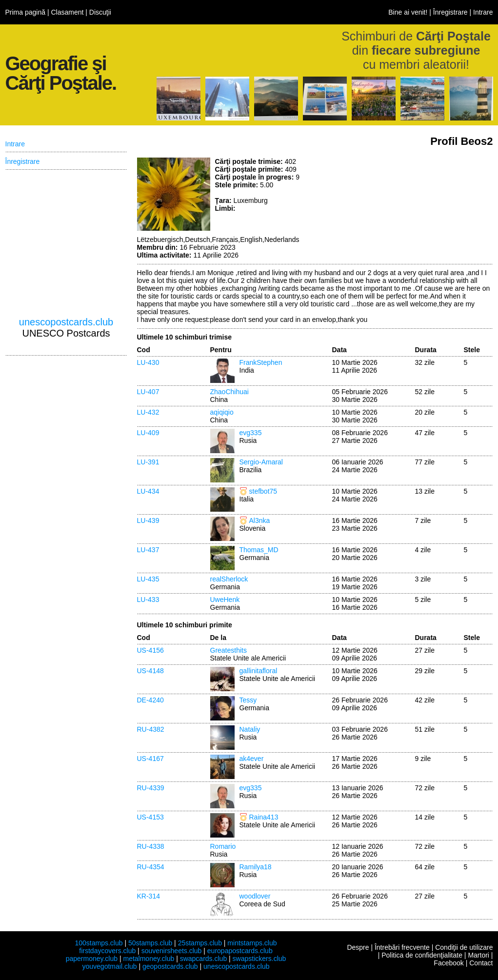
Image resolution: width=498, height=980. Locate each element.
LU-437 (148, 550)
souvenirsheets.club (172, 951)
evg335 (251, 433)
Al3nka (260, 520)
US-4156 (150, 650)
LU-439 (148, 520)
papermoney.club (92, 959)
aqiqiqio (222, 412)
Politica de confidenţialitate (422, 955)
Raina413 (264, 817)
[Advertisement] (420, 194)
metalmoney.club (149, 959)
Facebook (448, 963)
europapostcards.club (240, 951)
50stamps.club (150, 943)
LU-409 (148, 433)
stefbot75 (263, 491)
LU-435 (148, 579)
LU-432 (148, 412)
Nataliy (250, 729)
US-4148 (150, 671)
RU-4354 (151, 867)
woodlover (255, 896)
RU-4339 (151, 788)
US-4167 (150, 759)
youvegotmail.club (110, 966)
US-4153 (150, 817)
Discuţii (100, 12)
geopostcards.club (170, 966)
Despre (358, 947)
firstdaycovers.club (107, 951)
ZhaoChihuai (229, 392)
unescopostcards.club (66, 322)
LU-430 (148, 362)
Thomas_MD (259, 550)
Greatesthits (229, 650)
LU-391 (148, 462)
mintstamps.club (252, 943)
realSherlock (229, 579)
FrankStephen (261, 362)
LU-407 (148, 392)
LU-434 (148, 491)
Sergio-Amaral (261, 462)
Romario (223, 846)
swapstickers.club (259, 959)
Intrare (483, 12)
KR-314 (149, 896)
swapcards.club (204, 959)
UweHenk (225, 600)
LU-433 (148, 600)
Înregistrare (450, 12)
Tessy (248, 700)
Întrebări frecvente (402, 947)
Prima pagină (26, 12)
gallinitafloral (259, 671)
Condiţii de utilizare (464, 947)
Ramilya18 (256, 867)
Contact (481, 963)
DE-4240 (150, 700)
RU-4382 (151, 729)
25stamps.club (200, 943)
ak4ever (252, 759)
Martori (478, 955)
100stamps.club (99, 943)
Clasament (67, 12)
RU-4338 (151, 846)
